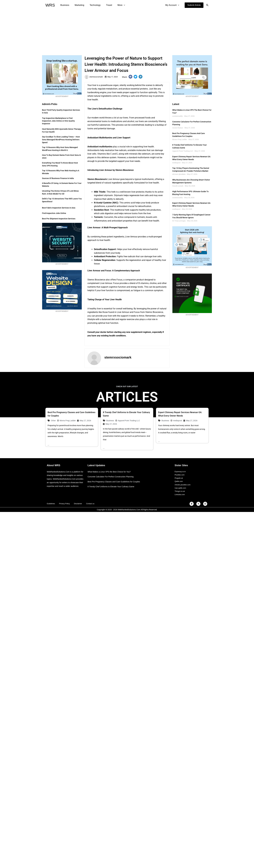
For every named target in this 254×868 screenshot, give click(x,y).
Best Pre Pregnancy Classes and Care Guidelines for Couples (116, 482)
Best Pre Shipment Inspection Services (59, 219)
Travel (105, 5)
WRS (50, 5)
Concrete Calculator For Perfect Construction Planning (112, 477)
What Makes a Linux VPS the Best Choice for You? (111, 472)
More (116, 5)
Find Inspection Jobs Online (54, 213)
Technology (92, 5)
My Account (173, 5)
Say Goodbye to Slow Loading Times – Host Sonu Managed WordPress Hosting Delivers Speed (61, 140)
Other (53, 421)
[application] (119, 5)
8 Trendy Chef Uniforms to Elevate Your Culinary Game (113, 487)
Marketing (78, 5)
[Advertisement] (127, 31)
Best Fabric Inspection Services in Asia (59, 208)
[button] (194, 5)
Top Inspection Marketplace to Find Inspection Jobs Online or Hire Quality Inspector (58, 121)
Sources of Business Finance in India (58, 178)
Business (64, 5)
